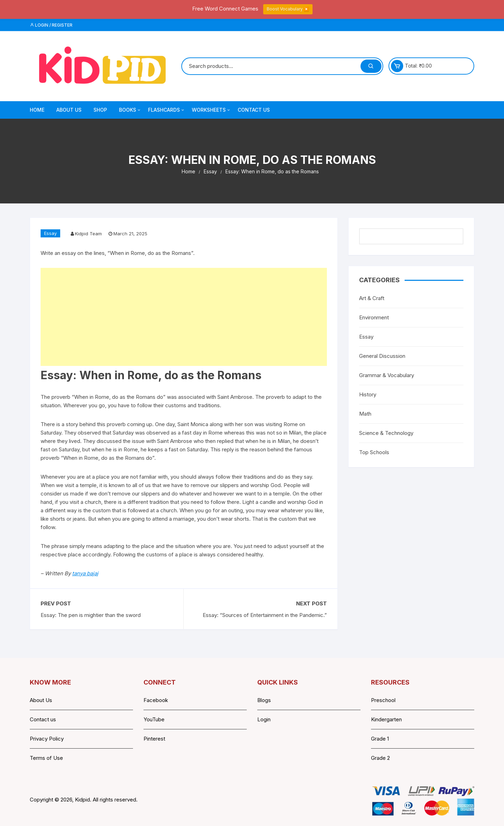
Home (37, 110)
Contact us (43, 719)
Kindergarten (386, 719)
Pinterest (154, 739)
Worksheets (211, 110)
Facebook (156, 700)
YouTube (154, 719)
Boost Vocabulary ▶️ (288, 9)
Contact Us (254, 110)
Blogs (264, 700)
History (368, 394)
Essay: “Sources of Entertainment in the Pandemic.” (265, 615)
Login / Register (51, 25)
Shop (100, 110)
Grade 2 (380, 758)
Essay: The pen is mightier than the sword (91, 615)
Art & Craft (372, 298)
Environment (374, 317)
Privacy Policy (47, 739)
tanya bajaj (85, 573)
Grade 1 (380, 739)
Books (130, 110)
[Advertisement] (184, 317)
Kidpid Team (88, 234)
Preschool (383, 700)
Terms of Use (46, 758)
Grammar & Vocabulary (387, 375)
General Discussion (382, 356)
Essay (50, 233)
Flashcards (167, 110)
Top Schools (374, 452)
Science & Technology (386, 433)
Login (264, 719)
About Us (69, 110)
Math (365, 414)
